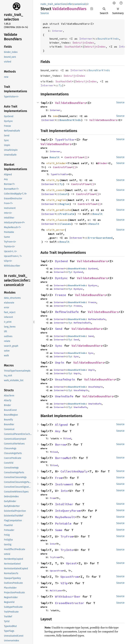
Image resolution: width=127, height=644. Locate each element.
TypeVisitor (65, 140)
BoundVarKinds (108, 39)
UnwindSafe (64, 396)
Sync (59, 346)
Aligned (61, 425)
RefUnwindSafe (67, 312)
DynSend (61, 261)
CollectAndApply (74, 471)
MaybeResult (65, 517)
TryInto (67, 550)
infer (70, 4)
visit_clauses (57, 220)
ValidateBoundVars (71, 103)
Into (64, 491)
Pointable (63, 523)
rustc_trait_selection (53, 4)
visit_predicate (59, 210)
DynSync (61, 278)
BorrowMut (63, 458)
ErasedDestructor (70, 603)
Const (64, 194)
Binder (103, 163)
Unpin (60, 362)
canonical (80, 4)
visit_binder (56, 163)
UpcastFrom (56, 571)
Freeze (61, 295)
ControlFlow (74, 157)
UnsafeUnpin (65, 379)
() (86, 157)
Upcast (71, 563)
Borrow (61, 444)
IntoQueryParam (68, 511)
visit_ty (53, 180)
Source (45, 13)
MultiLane (56, 590)
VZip (64, 583)
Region (64, 204)
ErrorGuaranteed (100, 238)
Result (55, 157)
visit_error (55, 230)
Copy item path (92, 9)
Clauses (65, 224)
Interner (57, 31)
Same (59, 530)
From (59, 478)
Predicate (67, 214)
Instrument (64, 484)
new (55, 116)
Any (58, 431)
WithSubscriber (68, 597)
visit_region (56, 200)
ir (88, 4)
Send (59, 329)
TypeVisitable (59, 174)
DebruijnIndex (83, 43)
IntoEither (64, 504)
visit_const (55, 190)
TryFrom (67, 536)
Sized (68, 438)
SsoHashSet (73, 47)
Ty (60, 85)
